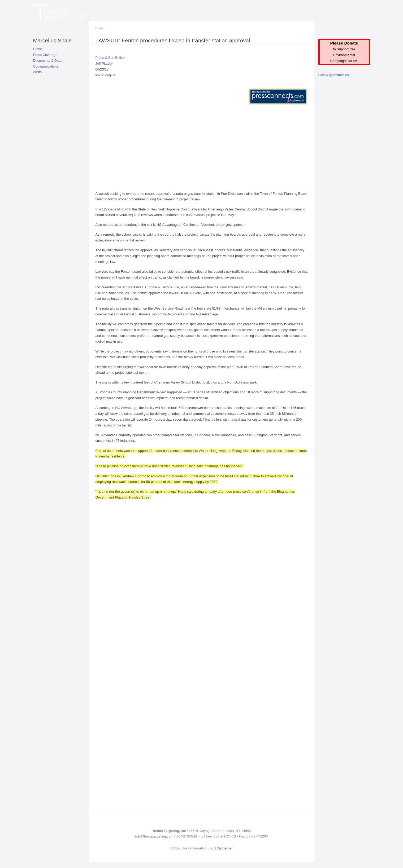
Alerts (38, 72)
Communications (46, 66)
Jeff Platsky (104, 63)
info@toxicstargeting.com (154, 836)
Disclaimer (225, 848)
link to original (106, 75)
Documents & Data (47, 61)
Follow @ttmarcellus (334, 75)
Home (38, 49)
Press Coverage (45, 55)
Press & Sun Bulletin (111, 58)
